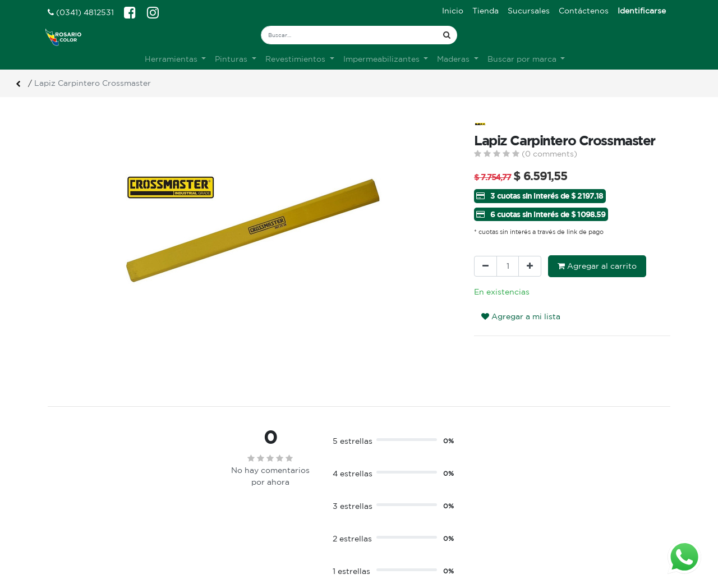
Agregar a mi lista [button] (521, 316)
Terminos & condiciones (254, 516)
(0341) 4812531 (81, 12)
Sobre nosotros (238, 504)
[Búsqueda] (447, 35)
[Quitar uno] (485, 266)
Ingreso (382, 504)
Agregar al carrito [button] (597, 266)
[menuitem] (453, 11)
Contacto (226, 527)
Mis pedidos (390, 527)
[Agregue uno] (530, 266)
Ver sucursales (73, 502)
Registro (384, 516)
